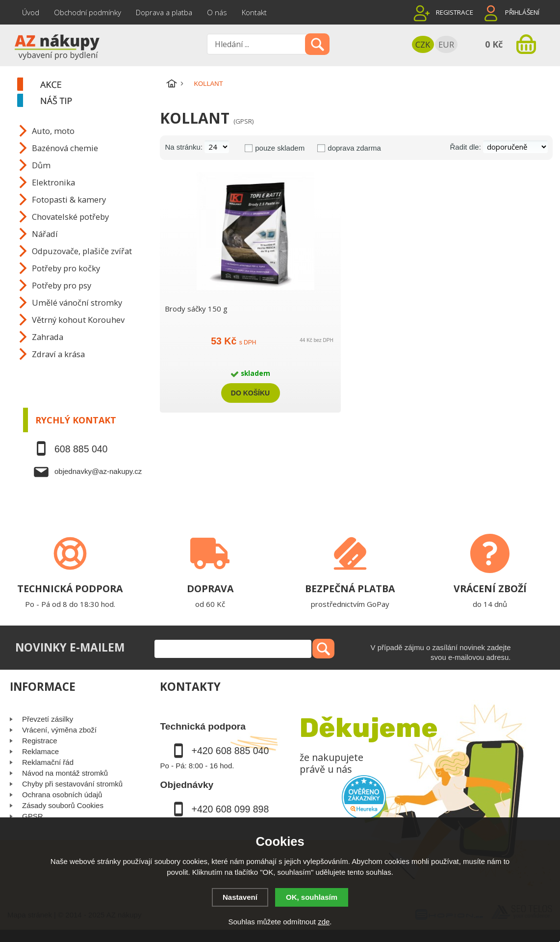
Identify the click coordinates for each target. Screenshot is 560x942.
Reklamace (40, 751)
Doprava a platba (164, 12)
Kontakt (254, 12)
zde (324, 922)
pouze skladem (280, 148)
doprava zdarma (354, 148)
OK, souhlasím (312, 897)
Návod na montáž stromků (65, 773)
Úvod (31, 12)
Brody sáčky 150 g (196, 309)
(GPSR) (243, 121)
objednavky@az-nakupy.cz (98, 471)
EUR (446, 44)
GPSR (33, 816)
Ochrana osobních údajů (62, 795)
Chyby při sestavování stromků (72, 784)
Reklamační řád (48, 762)
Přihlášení (522, 12)
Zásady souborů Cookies (63, 805)
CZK (423, 44)
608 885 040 (81, 449)
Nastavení (240, 897)
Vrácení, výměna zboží (59, 730)
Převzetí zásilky (48, 719)
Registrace (455, 12)
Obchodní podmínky (88, 12)
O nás (217, 12)
